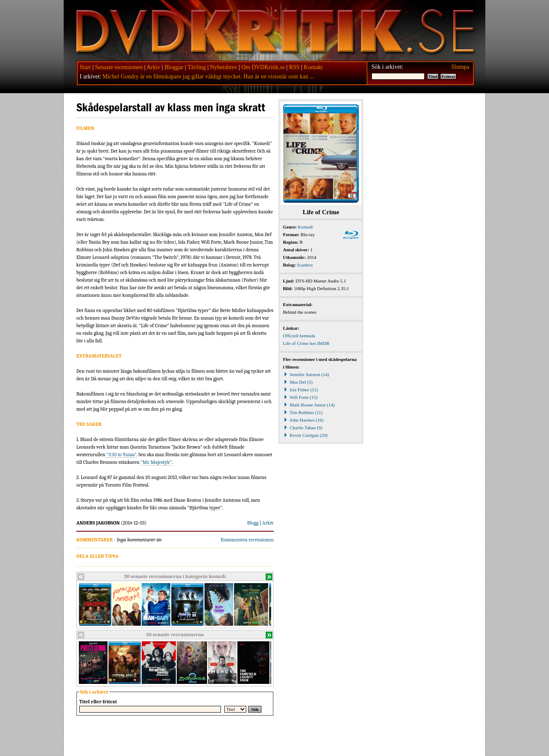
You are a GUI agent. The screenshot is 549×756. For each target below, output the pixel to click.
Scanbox (305, 265)
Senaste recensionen (119, 67)
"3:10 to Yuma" (121, 455)
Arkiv (153, 67)
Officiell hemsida (299, 336)
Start (85, 67)
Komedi (305, 227)
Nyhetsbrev (224, 67)
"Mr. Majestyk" (156, 462)
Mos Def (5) (298, 382)
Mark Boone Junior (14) (309, 405)
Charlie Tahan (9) (303, 428)
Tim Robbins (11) (303, 412)
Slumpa (460, 67)
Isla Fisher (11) (300, 390)
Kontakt (313, 67)
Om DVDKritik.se (263, 67)
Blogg (253, 523)
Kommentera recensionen (247, 540)
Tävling (197, 67)
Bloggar (174, 67)
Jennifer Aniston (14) (306, 374)
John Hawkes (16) (303, 420)
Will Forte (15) (300, 397)
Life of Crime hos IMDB (306, 343)
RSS (295, 67)
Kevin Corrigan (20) (305, 435)
